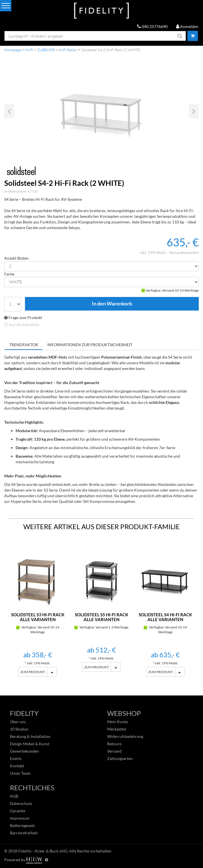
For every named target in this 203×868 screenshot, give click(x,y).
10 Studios (19, 729)
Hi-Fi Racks (67, 50)
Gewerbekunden (24, 751)
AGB (14, 796)
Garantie (18, 811)
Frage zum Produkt (23, 317)
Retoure (114, 744)
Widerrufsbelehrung (125, 736)
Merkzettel (117, 729)
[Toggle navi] (6, 6)
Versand (114, 751)
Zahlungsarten (120, 758)
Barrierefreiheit (24, 833)
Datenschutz (21, 803)
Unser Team (20, 773)
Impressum (20, 818)
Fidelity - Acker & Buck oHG (43, 851)
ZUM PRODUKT (33, 672)
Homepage (13, 50)
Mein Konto (118, 722)
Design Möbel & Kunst (30, 744)
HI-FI (29, 50)
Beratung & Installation (30, 736)
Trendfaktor (24, 345)
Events (16, 758)
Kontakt (17, 766)
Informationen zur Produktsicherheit (90, 345)
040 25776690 (152, 26)
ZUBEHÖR (46, 50)
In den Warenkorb (112, 304)
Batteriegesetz (22, 825)
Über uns (18, 722)
